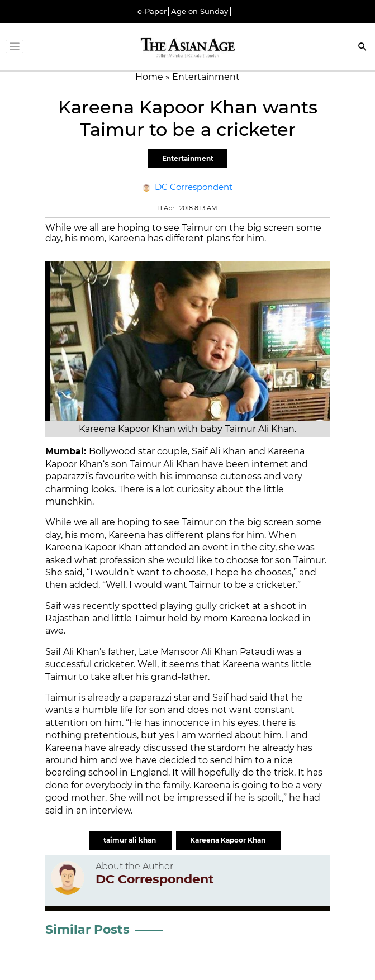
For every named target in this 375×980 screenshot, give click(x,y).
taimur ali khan (130, 840)
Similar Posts (87, 929)
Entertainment (188, 158)
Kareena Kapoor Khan (229, 840)
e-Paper (152, 11)
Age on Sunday (200, 11)
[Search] (363, 48)
